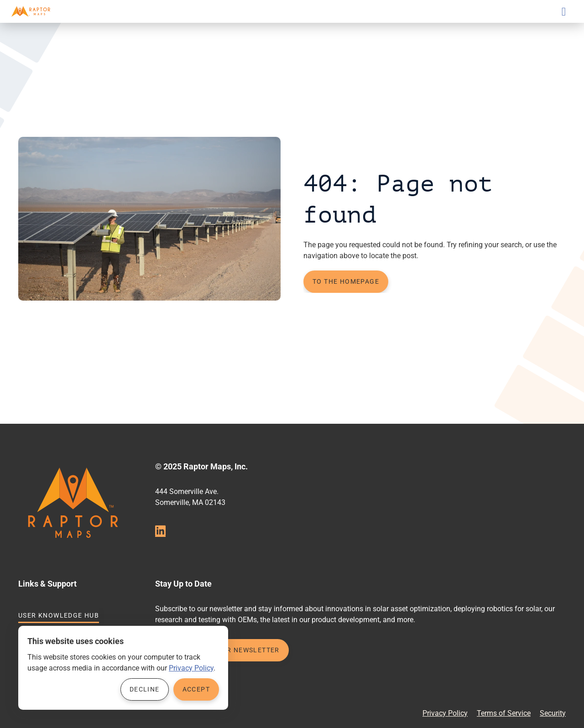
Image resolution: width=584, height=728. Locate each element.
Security (553, 713)
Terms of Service (504, 713)
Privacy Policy (445, 713)
